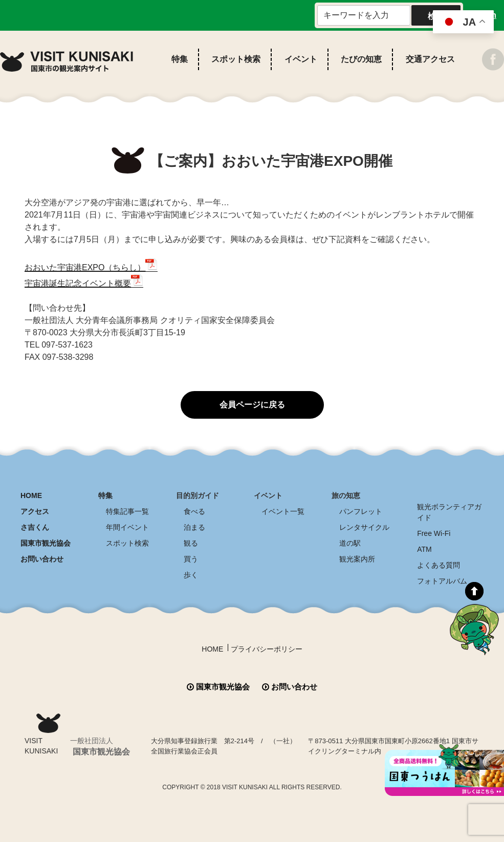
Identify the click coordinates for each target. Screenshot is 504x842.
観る (191, 543)
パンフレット (361, 511)
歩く (191, 575)
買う (191, 559)
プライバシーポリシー (267, 649)
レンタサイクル (364, 527)
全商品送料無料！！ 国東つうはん (444, 770)
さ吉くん (35, 527)
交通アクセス (430, 59)
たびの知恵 (361, 59)
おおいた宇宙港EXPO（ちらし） (85, 267)
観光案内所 (357, 559)
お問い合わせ (42, 559)
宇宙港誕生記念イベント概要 (78, 283)
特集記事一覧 (127, 511)
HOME (31, 495)
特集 (180, 59)
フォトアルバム (442, 581)
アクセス (35, 511)
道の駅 (350, 543)
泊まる (194, 527)
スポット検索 (236, 59)
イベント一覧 (283, 511)
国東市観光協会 (46, 543)
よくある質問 (439, 565)
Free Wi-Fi (434, 533)
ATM (424, 549)
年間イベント (127, 527)
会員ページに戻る (252, 405)
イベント (301, 59)
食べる (194, 511)
